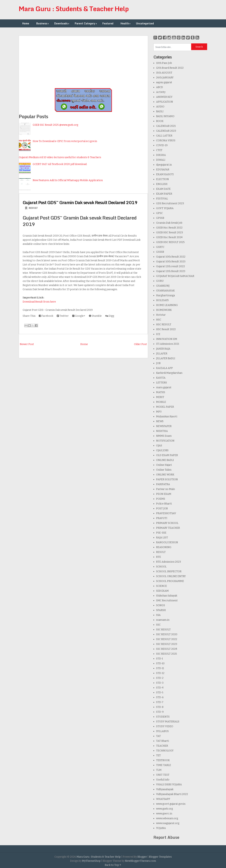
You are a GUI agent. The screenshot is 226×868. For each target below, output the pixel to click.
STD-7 (160, 702)
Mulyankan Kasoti (167, 417)
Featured (108, 23)
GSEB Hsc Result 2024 (169, 237)
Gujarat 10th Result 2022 (171, 257)
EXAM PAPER (164, 194)
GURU (160, 281)
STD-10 (160, 663)
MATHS (161, 392)
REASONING (164, 547)
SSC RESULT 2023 (167, 644)
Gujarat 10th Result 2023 (171, 262)
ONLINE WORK (165, 475)
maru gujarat (164, 387)
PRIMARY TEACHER (168, 528)
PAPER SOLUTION (167, 479)
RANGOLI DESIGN (167, 542)
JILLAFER (162, 354)
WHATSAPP (163, 799)
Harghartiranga (165, 295)
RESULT (33, 208)
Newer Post (27, 344)
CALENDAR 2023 (166, 131)
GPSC (159, 213)
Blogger (142, 857)
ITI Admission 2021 (168, 344)
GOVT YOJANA (165, 208)
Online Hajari (164, 465)
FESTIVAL (162, 199)
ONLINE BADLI (165, 460)
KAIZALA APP (164, 368)
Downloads (62, 23)
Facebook (46, 316)
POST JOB (162, 509)
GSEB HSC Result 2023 (169, 233)
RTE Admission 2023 (169, 562)
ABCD (160, 87)
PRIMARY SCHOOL (167, 523)
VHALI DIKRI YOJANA (169, 785)
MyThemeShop (91, 861)
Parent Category (86, 23)
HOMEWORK (164, 310)
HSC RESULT (164, 325)
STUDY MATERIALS (168, 722)
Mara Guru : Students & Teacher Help (74, 9)
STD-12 (160, 673)
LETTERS (162, 383)
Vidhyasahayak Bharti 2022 (172, 794)
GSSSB (160, 252)
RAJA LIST (162, 538)
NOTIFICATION (165, 441)
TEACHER (162, 746)
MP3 (159, 412)
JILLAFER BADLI (166, 358)
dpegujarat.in (164, 165)
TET (158, 755)
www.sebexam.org (167, 818)
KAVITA (161, 378)
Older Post (140, 344)
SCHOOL (161, 567)
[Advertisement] (83, 61)
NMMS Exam (164, 436)
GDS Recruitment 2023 (170, 203)
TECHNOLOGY (165, 751)
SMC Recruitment (167, 601)
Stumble (95, 316)
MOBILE (161, 402)
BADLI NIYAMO (165, 116)
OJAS (159, 446)
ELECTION (162, 179)
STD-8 (160, 707)
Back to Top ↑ (113, 865)
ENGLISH (162, 184)
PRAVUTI (162, 518)
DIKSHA (161, 155)
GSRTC (160, 247)
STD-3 (160, 683)
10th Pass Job (164, 63)
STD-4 (160, 688)
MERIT (160, 397)
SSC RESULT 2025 (167, 654)
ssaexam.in (163, 620)
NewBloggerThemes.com (140, 861)
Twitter (63, 316)
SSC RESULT (163, 630)
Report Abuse (166, 837)
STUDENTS (163, 717)
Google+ (79, 316)
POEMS (161, 499)
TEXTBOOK (163, 760)
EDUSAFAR (163, 170)
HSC (159, 320)
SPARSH (161, 610)
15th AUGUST (164, 73)
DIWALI (161, 160)
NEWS (160, 421)
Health (126, 23)
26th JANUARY (165, 78)
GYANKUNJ (163, 286)
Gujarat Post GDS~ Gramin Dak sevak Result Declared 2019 (80, 202)
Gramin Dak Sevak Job (169, 223)
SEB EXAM (162, 591)
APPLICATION (165, 102)
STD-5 (160, 693)
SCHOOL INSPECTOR (169, 571)
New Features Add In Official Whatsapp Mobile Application (68, 180)
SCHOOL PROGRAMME (170, 581)
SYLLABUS (162, 731)
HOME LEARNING (167, 305)
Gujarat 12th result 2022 (170, 266)
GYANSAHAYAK (165, 291)
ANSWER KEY (164, 97)
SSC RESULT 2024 (167, 649)
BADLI (160, 111)
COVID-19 (162, 145)
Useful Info (163, 780)
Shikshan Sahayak (167, 596)
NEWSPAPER (164, 426)
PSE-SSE (161, 533)
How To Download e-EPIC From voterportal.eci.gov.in (65, 141)
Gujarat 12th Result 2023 (171, 271)
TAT (158, 736)
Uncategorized (145, 23)
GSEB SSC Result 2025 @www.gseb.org (55, 125)
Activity (161, 92)
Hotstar (161, 315)
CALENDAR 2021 (166, 126)
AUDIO (160, 107)
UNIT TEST (163, 775)
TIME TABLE (164, 765)
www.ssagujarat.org (168, 823)
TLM (159, 770)
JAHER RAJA (163, 349)
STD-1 (160, 659)
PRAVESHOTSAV (166, 513)
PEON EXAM (164, 494)
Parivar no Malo (166, 489)
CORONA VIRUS (166, 141)
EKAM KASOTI (165, 174)
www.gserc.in (164, 814)
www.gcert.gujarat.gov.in (171, 804)
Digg (110, 316)
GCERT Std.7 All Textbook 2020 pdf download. (60, 164)
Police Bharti (164, 504)
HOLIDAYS (162, 300)
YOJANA (161, 828)
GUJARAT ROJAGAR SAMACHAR (175, 276)
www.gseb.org (164, 809)
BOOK (160, 121)
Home (26, 23)
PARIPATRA (163, 484)
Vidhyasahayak (165, 789)
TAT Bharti (162, 741)
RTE (159, 557)
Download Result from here (39, 302)
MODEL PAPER (165, 407)
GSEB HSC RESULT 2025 (170, 242)
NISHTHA (162, 431)
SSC (158, 625)
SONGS (161, 605)
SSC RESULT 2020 (167, 634)
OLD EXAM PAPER (167, 455)
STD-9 (160, 712)
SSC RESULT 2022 (167, 639)
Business (43, 23)
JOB (158, 363)
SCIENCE (162, 586)
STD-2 (160, 678)
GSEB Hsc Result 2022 (169, 228)
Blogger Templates (160, 857)
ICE (158, 334)
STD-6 (160, 697)
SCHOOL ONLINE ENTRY (171, 576)
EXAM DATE (163, 189)
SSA (158, 615)
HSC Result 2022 (166, 329)
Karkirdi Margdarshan (169, 373)
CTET (159, 150)
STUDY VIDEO (165, 726)
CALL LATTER (164, 136)
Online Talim (164, 470)
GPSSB (160, 218)
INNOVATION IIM (167, 339)
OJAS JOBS (162, 450)
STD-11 (160, 668)
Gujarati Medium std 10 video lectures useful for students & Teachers (60, 157)
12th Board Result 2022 (170, 68)
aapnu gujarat (164, 82)
